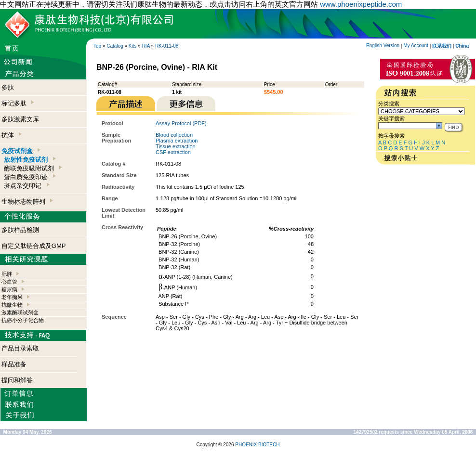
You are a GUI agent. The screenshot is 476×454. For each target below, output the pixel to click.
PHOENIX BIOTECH (257, 445)
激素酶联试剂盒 (20, 312)
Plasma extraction (177, 141)
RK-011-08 (167, 46)
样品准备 (14, 364)
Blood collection (174, 135)
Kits (133, 46)
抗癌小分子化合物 (23, 320)
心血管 (9, 282)
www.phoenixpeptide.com (361, 4)
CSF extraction (173, 152)
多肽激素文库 (20, 119)
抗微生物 (12, 305)
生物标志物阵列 (27, 201)
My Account (416, 45)
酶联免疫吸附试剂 (33, 168)
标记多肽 (18, 103)
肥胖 (7, 274)
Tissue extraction (176, 146)
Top (97, 46)
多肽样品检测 (20, 230)
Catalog (115, 46)
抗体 (12, 135)
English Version (383, 45)
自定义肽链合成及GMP (34, 246)
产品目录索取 (20, 348)
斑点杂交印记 (26, 186)
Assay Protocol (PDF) (181, 123)
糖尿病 (9, 289)
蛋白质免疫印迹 (30, 177)
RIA (146, 46)
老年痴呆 (12, 297)
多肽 (8, 87)
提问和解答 (17, 380)
